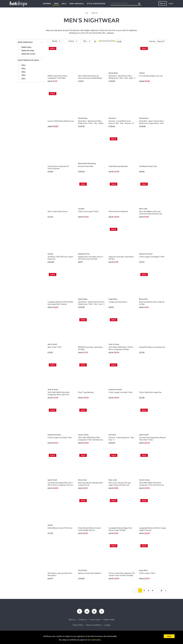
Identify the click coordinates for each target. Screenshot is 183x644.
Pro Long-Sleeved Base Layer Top (151, 76)
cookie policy (96, 640)
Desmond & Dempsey (87, 163)
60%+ (24, 79)
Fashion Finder (109, 620)
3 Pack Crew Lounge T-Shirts (88, 211)
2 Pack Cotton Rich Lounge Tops (150, 392)
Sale (64, 4)
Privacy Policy (78, 626)
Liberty (50, 254)
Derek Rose (113, 73)
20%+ (24, 65)
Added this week (28, 50)
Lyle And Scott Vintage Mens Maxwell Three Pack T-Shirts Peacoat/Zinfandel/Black (152, 440)
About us (72, 620)
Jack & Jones (114, 344)
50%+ (24, 75)
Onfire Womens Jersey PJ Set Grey (60, 528)
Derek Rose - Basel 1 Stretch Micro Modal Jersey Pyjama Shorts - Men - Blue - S (152, 123)
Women (47, 4)
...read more (110, 33)
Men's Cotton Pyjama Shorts (58, 211)
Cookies (107, 626)
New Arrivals (76, 4)
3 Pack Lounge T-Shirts (147, 573)
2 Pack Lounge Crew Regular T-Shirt (152, 257)
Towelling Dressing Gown (148, 166)
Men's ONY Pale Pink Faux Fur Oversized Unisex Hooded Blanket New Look (90, 78)
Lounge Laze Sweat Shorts (118, 302)
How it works (95, 620)
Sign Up (163, 3)
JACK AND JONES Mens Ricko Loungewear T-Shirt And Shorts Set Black (152, 485)
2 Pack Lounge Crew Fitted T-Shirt (60, 438)
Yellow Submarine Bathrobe (118, 211)
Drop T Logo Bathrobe (86, 392)
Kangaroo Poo (84, 254)
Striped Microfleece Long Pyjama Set (152, 347)
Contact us (83, 620)
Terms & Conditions (94, 626)
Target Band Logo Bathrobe (118, 166)
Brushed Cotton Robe (86, 166)
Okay (169, 636)
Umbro (142, 73)
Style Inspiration (96, 4)
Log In (171, 3)
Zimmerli (112, 118)
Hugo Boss (113, 299)
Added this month (28, 54)
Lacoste (81, 209)
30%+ (24, 69)
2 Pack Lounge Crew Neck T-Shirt (121, 392)
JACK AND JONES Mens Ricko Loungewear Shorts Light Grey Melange (59, 395)
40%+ (24, 72)
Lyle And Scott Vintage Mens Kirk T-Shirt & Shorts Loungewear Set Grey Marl (60, 485)
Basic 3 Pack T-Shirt (55, 347)
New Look (143, 209)
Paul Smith (83, 570)
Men (56, 4)
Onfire (50, 525)
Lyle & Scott (52, 344)
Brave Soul (143, 299)
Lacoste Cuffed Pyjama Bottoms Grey (61, 121)
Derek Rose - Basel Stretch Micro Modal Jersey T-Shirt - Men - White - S (91, 123)
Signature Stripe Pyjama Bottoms (90, 573)
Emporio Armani (146, 254)
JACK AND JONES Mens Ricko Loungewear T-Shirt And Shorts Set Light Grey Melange (91, 440)
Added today (26, 47)
